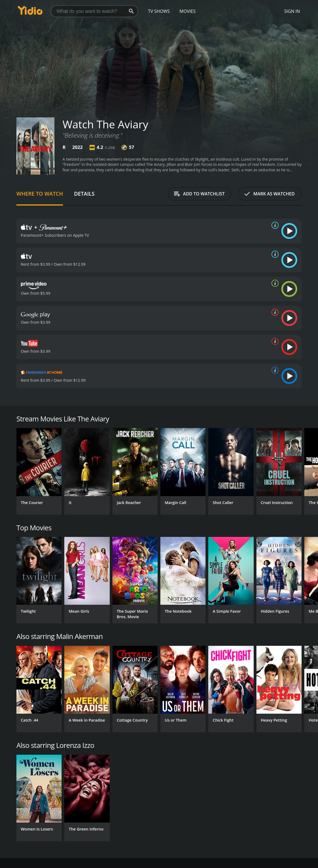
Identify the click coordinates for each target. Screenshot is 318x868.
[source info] (274, 225)
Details (84, 194)
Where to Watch (40, 194)
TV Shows (159, 11)
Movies (188, 11)
